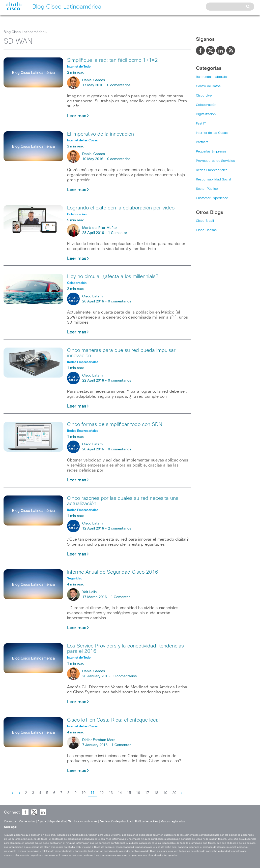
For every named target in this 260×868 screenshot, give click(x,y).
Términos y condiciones (83, 821)
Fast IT (201, 124)
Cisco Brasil (205, 221)
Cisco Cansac (206, 230)
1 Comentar (118, 233)
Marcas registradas (173, 821)
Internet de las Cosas (212, 133)
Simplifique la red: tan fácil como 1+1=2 (112, 60)
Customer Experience (212, 198)
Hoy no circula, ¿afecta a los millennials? (113, 276)
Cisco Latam (92, 296)
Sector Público (207, 189)
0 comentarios (119, 85)
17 (147, 793)
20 (174, 793)
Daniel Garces (94, 80)
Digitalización (206, 114)
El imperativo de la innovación (100, 134)
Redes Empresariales (212, 170)
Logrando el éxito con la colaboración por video (121, 208)
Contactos (10, 821)
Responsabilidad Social (213, 180)
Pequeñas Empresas (211, 152)
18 (156, 793)
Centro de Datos (208, 86)
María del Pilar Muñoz (100, 228)
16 (138, 793)
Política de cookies (147, 821)
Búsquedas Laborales (212, 77)
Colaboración (206, 105)
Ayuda (42, 821)
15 (129, 793)
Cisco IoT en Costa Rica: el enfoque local (113, 720)
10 (83, 793)
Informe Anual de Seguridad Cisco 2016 (113, 572)
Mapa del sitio (57, 821)
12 (102, 793)
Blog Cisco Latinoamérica (24, 32)
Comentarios (27, 821)
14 (120, 793)
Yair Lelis (89, 592)
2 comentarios (120, 529)
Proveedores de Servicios (215, 161)
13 (111, 793)
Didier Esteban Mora (99, 740)
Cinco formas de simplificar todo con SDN (115, 424)
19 (165, 793)
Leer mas (78, 116)
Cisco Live (204, 96)
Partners (202, 142)
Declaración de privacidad (116, 821)
